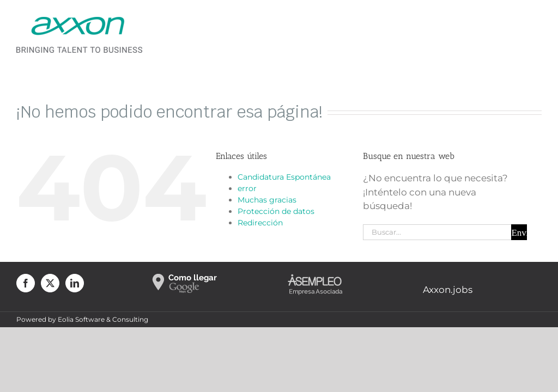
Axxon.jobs (448, 290)
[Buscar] (519, 232)
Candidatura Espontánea (284, 177)
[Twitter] (50, 283)
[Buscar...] (437, 232)
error (247, 188)
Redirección (260, 223)
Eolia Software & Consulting (103, 319)
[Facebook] (26, 283)
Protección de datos (276, 211)
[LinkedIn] (75, 283)
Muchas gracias (267, 200)
